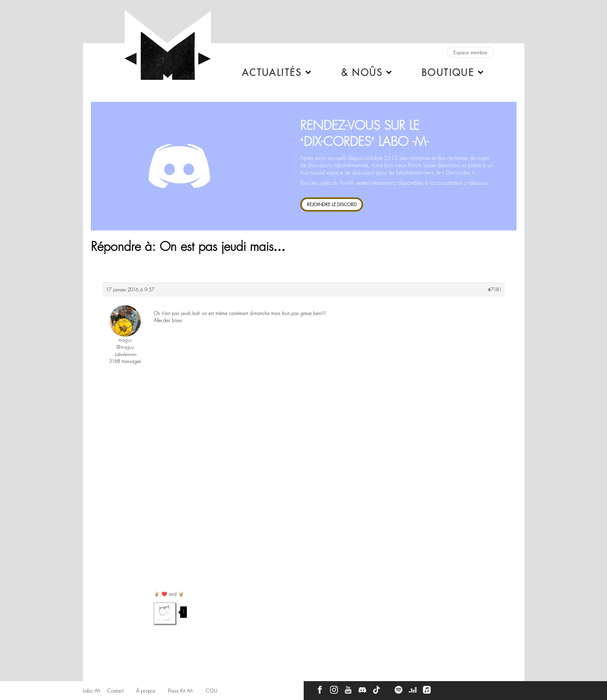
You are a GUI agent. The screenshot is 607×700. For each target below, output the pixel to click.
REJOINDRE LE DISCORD (332, 204)
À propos (146, 691)
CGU (212, 691)
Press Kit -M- (181, 691)
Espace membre (470, 52)
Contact (115, 691)
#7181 (495, 290)
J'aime (165, 614)
